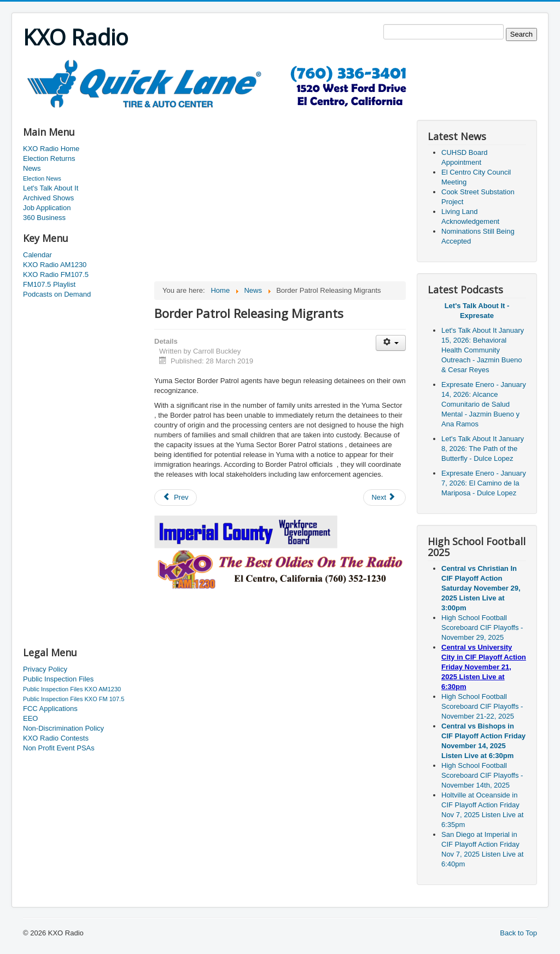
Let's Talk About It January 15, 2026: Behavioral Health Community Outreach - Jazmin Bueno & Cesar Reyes (483, 350)
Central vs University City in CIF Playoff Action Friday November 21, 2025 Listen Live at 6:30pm (484, 667)
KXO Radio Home (51, 149)
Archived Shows (48, 198)
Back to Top (518, 933)
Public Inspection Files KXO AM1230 (72, 689)
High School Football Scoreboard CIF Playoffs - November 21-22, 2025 (482, 706)
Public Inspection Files (58, 679)
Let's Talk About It (51, 188)
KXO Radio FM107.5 (56, 274)
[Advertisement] (222, 113)
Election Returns (49, 158)
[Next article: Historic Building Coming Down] (384, 498)
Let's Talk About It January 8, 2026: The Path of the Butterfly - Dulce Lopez (483, 449)
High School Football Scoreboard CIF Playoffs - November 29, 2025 (482, 628)
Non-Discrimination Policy (63, 728)
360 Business (44, 218)
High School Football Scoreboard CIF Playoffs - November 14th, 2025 (482, 775)
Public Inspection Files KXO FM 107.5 (74, 699)
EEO (30, 718)
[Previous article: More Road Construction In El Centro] (176, 498)
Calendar (37, 255)
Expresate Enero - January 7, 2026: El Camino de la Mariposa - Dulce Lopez (484, 483)
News (32, 168)
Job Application (47, 208)
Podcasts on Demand (57, 294)
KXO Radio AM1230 (55, 265)
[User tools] (391, 343)
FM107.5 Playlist (49, 284)
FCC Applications (50, 709)
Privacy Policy (45, 669)
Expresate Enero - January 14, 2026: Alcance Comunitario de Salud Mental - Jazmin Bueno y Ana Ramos (484, 404)
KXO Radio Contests (56, 738)
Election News (42, 178)
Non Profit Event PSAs (59, 748)
